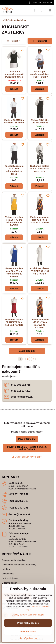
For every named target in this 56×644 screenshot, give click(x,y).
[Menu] (50, 10)
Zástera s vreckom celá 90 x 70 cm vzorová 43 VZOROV (40, 324)
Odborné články (9, 583)
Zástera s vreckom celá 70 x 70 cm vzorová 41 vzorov (40, 220)
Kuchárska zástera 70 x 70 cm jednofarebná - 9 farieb (14, 170)
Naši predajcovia (10, 578)
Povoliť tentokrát (27, 439)
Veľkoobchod (8, 574)
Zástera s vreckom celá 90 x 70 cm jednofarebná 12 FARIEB (14, 272)
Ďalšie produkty (27, 351)
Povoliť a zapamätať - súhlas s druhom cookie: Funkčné (27, 448)
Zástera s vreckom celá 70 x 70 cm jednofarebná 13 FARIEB (14, 221)
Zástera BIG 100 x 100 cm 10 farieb (40, 121)
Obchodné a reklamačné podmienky (19, 565)
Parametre (40, 41)
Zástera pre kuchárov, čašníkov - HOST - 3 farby (40, 74)
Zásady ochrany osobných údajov (28, 615)
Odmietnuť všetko (28, 631)
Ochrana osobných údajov (14, 560)
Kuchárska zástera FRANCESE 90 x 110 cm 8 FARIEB (14, 322)
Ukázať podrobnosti (28, 638)
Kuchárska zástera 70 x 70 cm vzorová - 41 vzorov (40, 169)
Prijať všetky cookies (28, 623)
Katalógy (6, 569)
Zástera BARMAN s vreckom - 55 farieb (14, 121)
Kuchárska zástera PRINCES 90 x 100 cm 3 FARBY (40, 271)
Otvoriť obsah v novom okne (27, 457)
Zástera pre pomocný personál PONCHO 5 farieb (14, 74)
